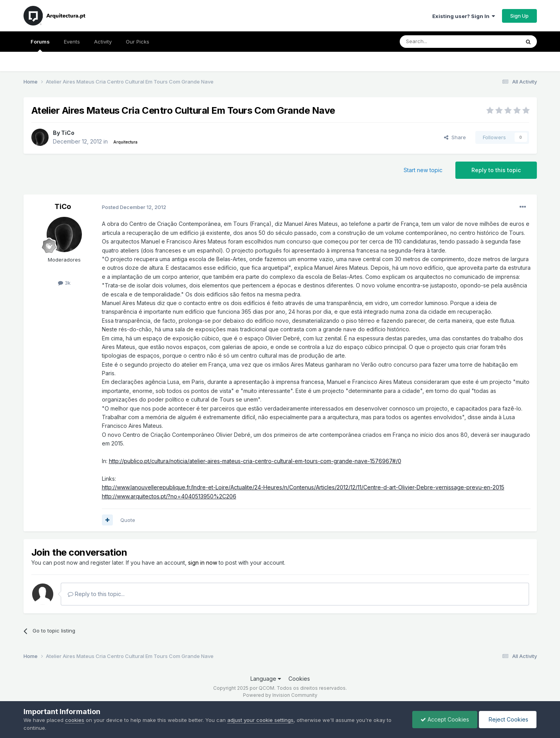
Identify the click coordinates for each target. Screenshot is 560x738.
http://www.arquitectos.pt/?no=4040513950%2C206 (169, 496)
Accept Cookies (445, 719)
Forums (40, 45)
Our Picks (138, 42)
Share (455, 137)
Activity (103, 42)
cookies (75, 720)
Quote (128, 520)
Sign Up (519, 16)
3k (64, 283)
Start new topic (423, 170)
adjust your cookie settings (260, 720)
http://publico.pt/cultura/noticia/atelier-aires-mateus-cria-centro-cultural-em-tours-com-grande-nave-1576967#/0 (255, 461)
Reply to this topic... (96, 594)
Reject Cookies (508, 719)
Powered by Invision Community (280, 695)
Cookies (299, 679)
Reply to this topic (496, 170)
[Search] (440, 42)
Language (266, 679)
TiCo (68, 133)
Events (72, 42)
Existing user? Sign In (464, 16)
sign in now (203, 563)
